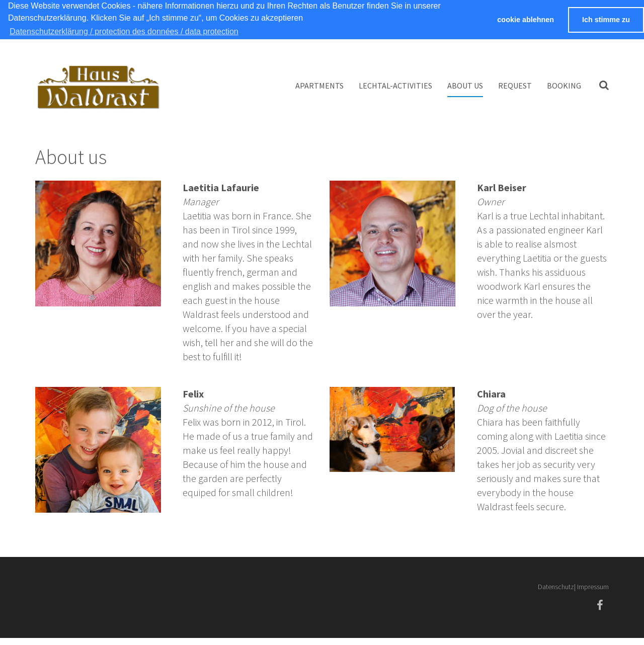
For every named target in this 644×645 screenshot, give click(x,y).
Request (515, 86)
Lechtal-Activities (395, 86)
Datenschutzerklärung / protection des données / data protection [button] (124, 31)
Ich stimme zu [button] (606, 20)
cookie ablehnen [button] (526, 20)
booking (564, 86)
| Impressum (591, 587)
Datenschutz (556, 587)
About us (465, 86)
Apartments (319, 86)
